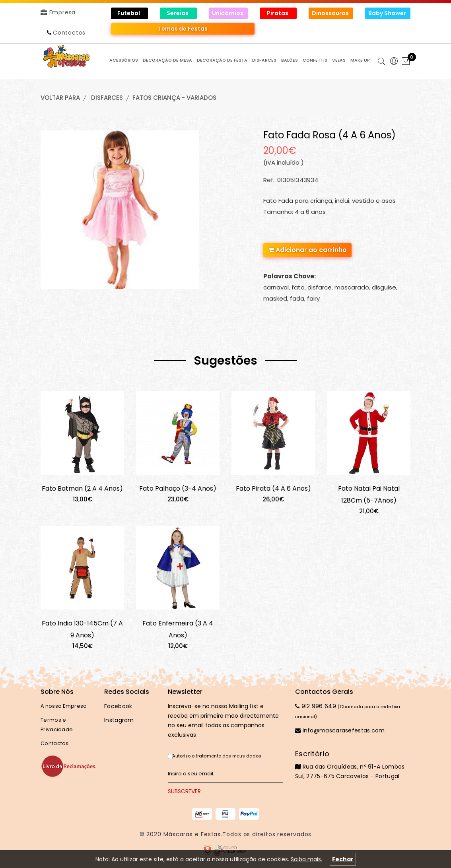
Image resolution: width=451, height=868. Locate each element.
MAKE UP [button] (360, 60)
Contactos (69, 33)
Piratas (278, 13)
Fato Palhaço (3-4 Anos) (178, 488)
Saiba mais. (306, 859)
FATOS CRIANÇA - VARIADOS (174, 98)
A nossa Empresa (64, 706)
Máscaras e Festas (192, 834)
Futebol (129, 13)
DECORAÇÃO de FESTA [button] (222, 60)
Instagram (119, 720)
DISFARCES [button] (264, 60)
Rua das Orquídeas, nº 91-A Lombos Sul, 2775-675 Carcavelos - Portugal (353, 765)
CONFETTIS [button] (315, 60)
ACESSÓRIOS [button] (124, 60)
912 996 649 (316, 706)
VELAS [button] (339, 60)
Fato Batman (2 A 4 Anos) (82, 488)
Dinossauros (331, 13)
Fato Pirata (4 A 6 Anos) (273, 488)
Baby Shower (388, 13)
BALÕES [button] (290, 60)
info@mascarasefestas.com (340, 730)
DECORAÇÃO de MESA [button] (167, 60)
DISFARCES (107, 98)
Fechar (343, 859)
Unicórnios (228, 13)
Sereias (178, 13)
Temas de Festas (183, 29)
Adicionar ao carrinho (307, 250)
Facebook (118, 706)
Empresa (58, 12)
